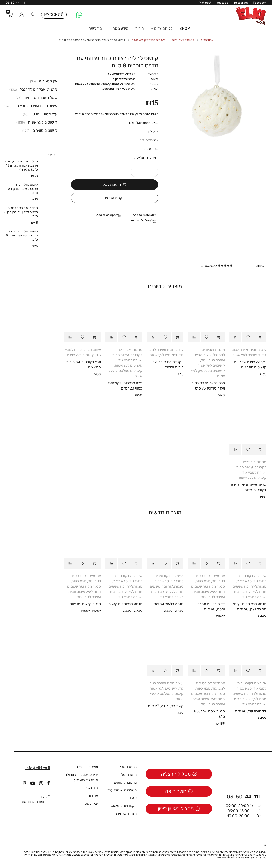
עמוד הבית (207, 40)
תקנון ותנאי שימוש (124, 806)
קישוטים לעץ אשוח (183, 40)
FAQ (133, 798)
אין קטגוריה (48, 81)
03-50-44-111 (15, 3)
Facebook (260, 3)
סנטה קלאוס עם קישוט (125, 604)
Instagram (241, 3)
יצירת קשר (90, 804)
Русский (54, 15)
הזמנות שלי (128, 775)
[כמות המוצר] (145, 172)
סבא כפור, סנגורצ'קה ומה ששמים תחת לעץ (249, 586)
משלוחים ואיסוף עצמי (121, 790)
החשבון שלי (128, 767)
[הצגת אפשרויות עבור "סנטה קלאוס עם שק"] (178, 563)
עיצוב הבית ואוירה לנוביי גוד (36, 106)
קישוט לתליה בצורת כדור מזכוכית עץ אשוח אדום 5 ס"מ (22, 235)
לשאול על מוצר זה (142, 220)
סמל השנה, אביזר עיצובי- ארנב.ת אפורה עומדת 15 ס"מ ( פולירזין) (21, 165)
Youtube (222, 3)
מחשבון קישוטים (125, 782)
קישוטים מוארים (45, 130)
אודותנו (93, 796)
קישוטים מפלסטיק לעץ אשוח (149, 40)
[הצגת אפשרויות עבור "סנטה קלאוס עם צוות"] (95, 563)
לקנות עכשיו (115, 198)
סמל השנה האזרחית (41, 97)
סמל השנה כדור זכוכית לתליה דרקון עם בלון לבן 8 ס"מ (21, 212)
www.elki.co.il (226, 857)
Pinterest (205, 3)
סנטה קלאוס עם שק (169, 604)
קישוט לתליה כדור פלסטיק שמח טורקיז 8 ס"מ (23, 189)
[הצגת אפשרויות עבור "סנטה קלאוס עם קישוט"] (136, 563)
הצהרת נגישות (126, 814)
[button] (260, 337)
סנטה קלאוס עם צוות (85, 604)
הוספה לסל (112, 185)
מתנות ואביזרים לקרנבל (39, 89)
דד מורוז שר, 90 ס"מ (251, 711)
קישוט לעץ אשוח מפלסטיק (119, 89)
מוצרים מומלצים (87, 767)
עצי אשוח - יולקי (44, 114)
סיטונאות (92, 788)
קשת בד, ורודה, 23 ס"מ (166, 706)
